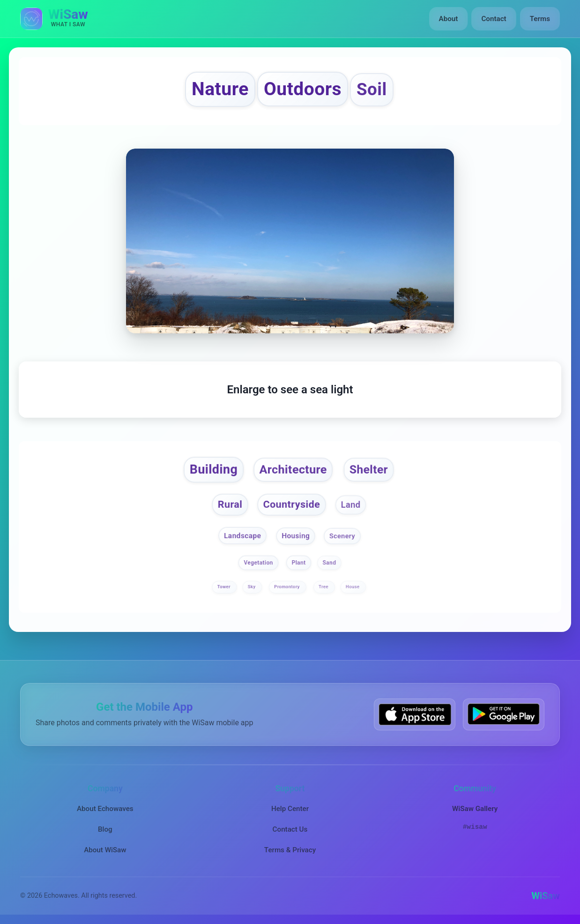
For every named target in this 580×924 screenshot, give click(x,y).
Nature (220, 89)
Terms (540, 19)
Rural (230, 504)
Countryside (292, 504)
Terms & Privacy (290, 850)
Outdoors (303, 89)
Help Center (290, 809)
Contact (494, 19)
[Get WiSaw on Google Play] (504, 714)
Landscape (242, 535)
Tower (224, 587)
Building (214, 469)
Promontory (287, 587)
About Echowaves (105, 809)
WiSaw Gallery (475, 809)
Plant (299, 563)
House (353, 587)
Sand (330, 563)
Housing (296, 535)
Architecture (293, 470)
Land (351, 505)
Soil (372, 89)
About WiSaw (105, 850)
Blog (105, 829)
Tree (324, 587)
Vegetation (258, 563)
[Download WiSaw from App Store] (415, 714)
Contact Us (290, 829)
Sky (253, 587)
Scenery (342, 536)
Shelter (369, 470)
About (449, 19)
